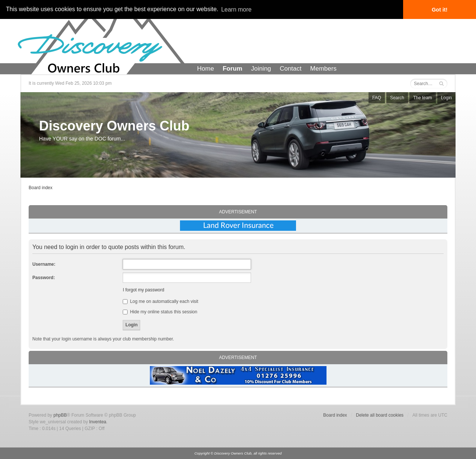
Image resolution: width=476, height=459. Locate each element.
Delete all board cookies (380, 415)
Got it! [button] (440, 10)
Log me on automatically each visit (160, 301)
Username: (44, 264)
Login (446, 98)
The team (423, 98)
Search (397, 98)
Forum (233, 69)
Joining (261, 69)
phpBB (60, 415)
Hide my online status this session (160, 312)
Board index (41, 188)
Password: (44, 278)
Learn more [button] (237, 9)
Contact (291, 69)
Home (205, 69)
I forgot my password (143, 290)
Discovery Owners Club (114, 126)
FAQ (377, 98)
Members (323, 69)
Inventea (98, 422)
